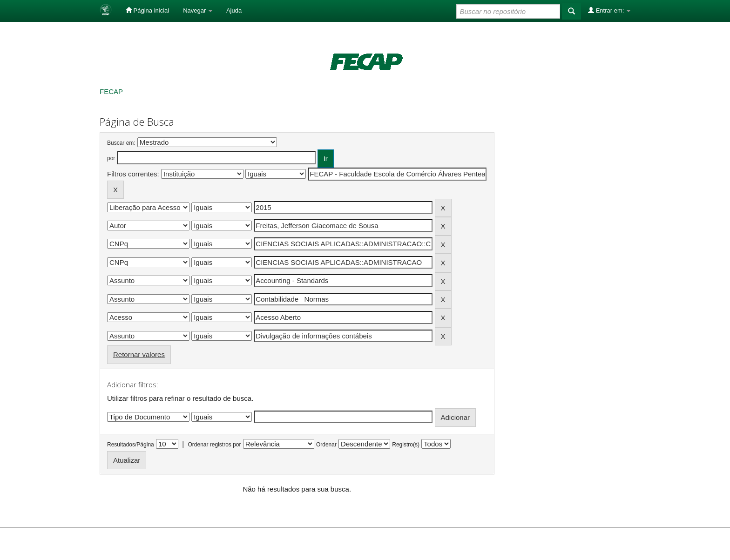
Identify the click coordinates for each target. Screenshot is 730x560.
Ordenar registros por (214, 445)
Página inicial (147, 10)
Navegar (198, 10)
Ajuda (234, 10)
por (111, 158)
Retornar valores (139, 354)
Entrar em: (609, 10)
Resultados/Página (131, 445)
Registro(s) (406, 445)
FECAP (111, 91)
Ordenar (326, 445)
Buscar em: (121, 143)
